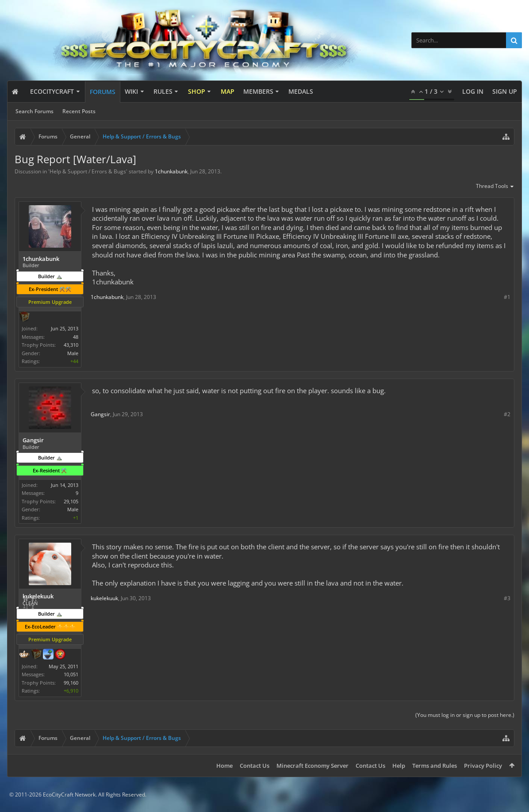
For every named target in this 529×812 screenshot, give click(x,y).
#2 (507, 414)
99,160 (71, 683)
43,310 (71, 345)
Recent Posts (79, 111)
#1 (507, 297)
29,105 (71, 501)
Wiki (131, 91)
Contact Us (255, 766)
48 (76, 337)
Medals (301, 91)
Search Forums (34, 111)
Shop (197, 91)
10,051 (71, 674)
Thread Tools (495, 187)
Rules (163, 91)
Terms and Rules (435, 766)
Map (228, 91)
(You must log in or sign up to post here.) (465, 715)
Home (224, 766)
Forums (103, 92)
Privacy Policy (483, 766)
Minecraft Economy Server (312, 766)
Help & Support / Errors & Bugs (88, 171)
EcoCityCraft (52, 91)
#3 (507, 598)
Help (399, 766)
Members (258, 91)
